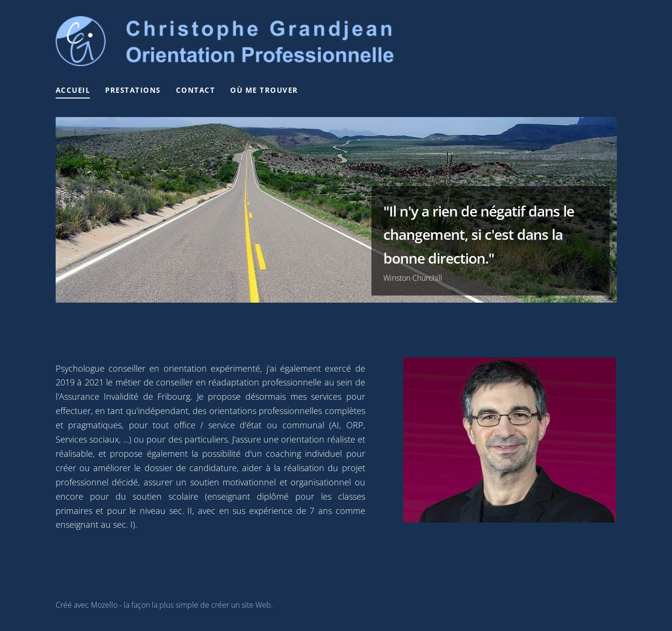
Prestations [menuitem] (133, 90)
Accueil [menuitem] (73, 90)
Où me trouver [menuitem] (264, 90)
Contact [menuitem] (196, 90)
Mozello (104, 605)
